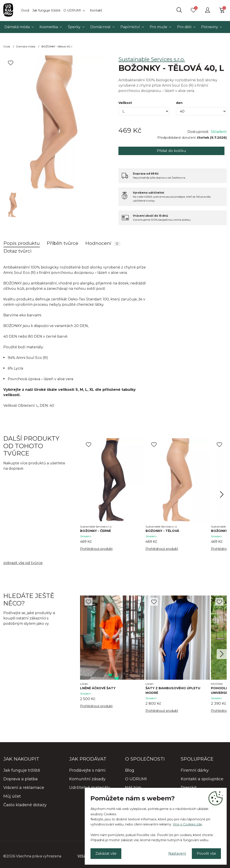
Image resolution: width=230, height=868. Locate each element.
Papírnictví (130, 27)
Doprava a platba (21, 779)
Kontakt (96, 10)
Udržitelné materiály (90, 788)
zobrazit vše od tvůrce (23, 563)
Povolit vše (206, 853)
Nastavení (177, 853)
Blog (130, 770)
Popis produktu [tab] (22, 243)
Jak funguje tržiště (46, 10)
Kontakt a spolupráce (202, 779)
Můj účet (12, 796)
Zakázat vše (106, 853)
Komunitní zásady (87, 779)
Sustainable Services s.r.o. (152, 59)
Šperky (74, 27)
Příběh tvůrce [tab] (63, 243)
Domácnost (100, 27)
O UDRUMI (72, 10)
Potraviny (210, 27)
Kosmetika (49, 27)
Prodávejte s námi (87, 770)
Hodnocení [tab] (103, 243)
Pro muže (158, 27)
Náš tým (133, 788)
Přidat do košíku (171, 151)
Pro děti (184, 27)
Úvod (25, 10)
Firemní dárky (195, 770)
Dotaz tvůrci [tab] (18, 251)
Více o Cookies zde (187, 824)
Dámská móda (17, 27)
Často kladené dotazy (25, 805)
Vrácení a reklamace (24, 788)
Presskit (189, 788)
